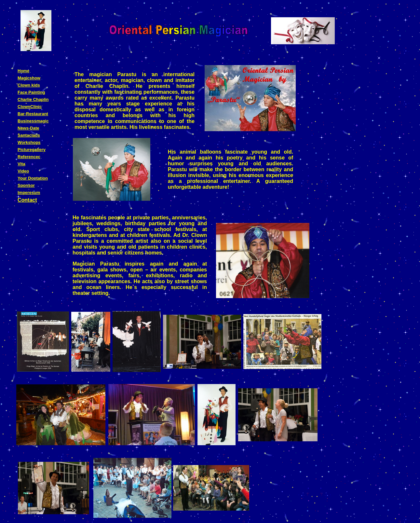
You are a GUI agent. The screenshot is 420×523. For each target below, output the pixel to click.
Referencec (29, 157)
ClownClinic (30, 107)
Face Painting (31, 92)
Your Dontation (33, 178)
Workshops (29, 142)
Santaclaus (29, 135)
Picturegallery (32, 150)
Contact (27, 200)
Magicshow (29, 78)
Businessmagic (33, 121)
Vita (21, 164)
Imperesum (29, 193)
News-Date (28, 128)
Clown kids (29, 85)
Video (23, 171)
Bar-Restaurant (33, 114)
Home (23, 71)
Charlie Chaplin (33, 99)
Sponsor (26, 185)
